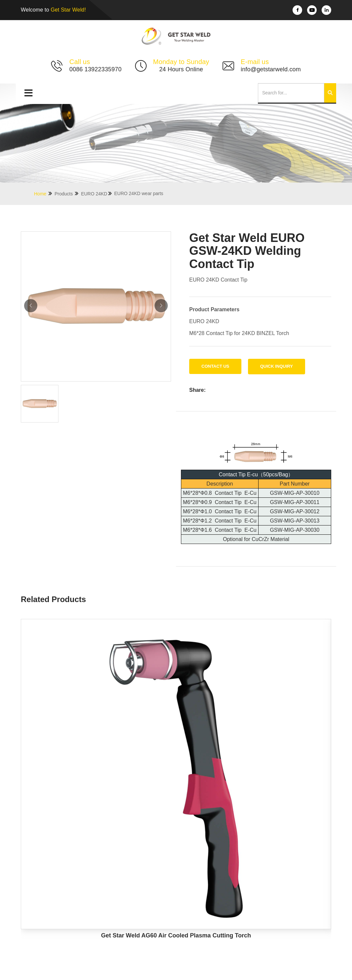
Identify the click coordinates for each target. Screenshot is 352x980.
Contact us (215, 366)
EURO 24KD (97, 194)
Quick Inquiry (277, 366)
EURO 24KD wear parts (139, 193)
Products (67, 194)
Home (43, 194)
